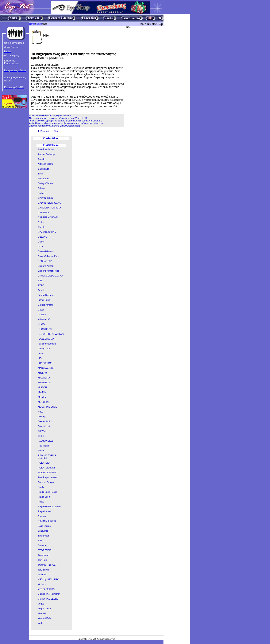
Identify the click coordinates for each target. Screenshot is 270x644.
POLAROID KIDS (47, 468)
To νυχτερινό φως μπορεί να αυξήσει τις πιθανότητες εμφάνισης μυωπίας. (66, 121)
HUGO (41, 324)
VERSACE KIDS (46, 589)
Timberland (44, 555)
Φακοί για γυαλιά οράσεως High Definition (50, 116)
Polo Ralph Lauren (47, 477)
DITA (40, 246)
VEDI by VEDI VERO (49, 579)
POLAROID (44, 463)
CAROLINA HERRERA (49, 208)
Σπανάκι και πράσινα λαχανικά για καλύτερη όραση (54, 126)
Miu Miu (42, 392)
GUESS (42, 315)
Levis (41, 353)
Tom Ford (43, 560)
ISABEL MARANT (47, 339)
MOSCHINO (44, 402)
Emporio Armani (46, 266)
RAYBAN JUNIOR (47, 521)
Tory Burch (43, 570)
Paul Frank (43, 446)
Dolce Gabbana (46, 251)
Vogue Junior (45, 609)
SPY (40, 541)
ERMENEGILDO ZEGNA (50, 276)
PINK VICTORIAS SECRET (47, 457)
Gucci (41, 310)
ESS (40, 280)
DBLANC (43, 237)
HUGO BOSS (45, 329)
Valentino (43, 575)
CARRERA (43, 212)
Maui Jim (43, 373)
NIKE (41, 412)
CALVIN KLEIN (45, 198)
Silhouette (43, 531)
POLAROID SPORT (48, 472)
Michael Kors (45, 383)
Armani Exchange (47, 154)
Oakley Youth (45, 426)
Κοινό (39, 24)
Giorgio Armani (45, 305)
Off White (43, 431)
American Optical (47, 149)
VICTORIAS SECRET (49, 599)
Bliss (40, 174)
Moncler (42, 397)
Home (32, 24)
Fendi (41, 290)
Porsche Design (46, 482)
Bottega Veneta (46, 183)
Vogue (41, 604)
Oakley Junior (45, 421)
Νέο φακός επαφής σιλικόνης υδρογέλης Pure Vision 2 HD (58, 118)
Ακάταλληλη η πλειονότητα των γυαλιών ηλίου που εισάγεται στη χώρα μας (66, 123)
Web (40, 623)
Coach (41, 227)
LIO (40, 358)
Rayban (42, 516)
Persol (41, 451)
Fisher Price (44, 300)
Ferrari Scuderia (46, 295)
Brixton (41, 188)
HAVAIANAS (44, 319)
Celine (41, 222)
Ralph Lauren (45, 511)
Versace (42, 584)
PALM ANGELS (46, 441)
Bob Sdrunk (44, 178)
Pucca (41, 502)
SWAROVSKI (45, 550)
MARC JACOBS (46, 368)
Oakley (41, 417)
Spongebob (44, 536)
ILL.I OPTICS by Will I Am (51, 334)
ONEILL (42, 436)
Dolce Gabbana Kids (48, 256)
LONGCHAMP (45, 363)
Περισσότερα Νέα (49, 131)
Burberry (42, 193)
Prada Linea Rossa (48, 492)
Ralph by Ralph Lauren (49, 506)
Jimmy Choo (44, 349)
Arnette (42, 159)
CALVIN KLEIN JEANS (49, 203)
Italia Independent (47, 344)
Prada (41, 487)
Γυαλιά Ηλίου (51, 145)
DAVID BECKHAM (47, 232)
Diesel (41, 242)
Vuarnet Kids (44, 618)
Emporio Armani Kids (49, 271)
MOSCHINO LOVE (47, 407)
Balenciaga (44, 169)
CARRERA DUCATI (48, 217)
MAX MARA (44, 378)
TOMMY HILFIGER (48, 565)
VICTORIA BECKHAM (49, 594)
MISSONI (43, 387)
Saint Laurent (45, 526)
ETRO (41, 285)
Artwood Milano (46, 164)
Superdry (43, 545)
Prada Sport (44, 497)
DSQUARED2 (45, 261)
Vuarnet (42, 613)
